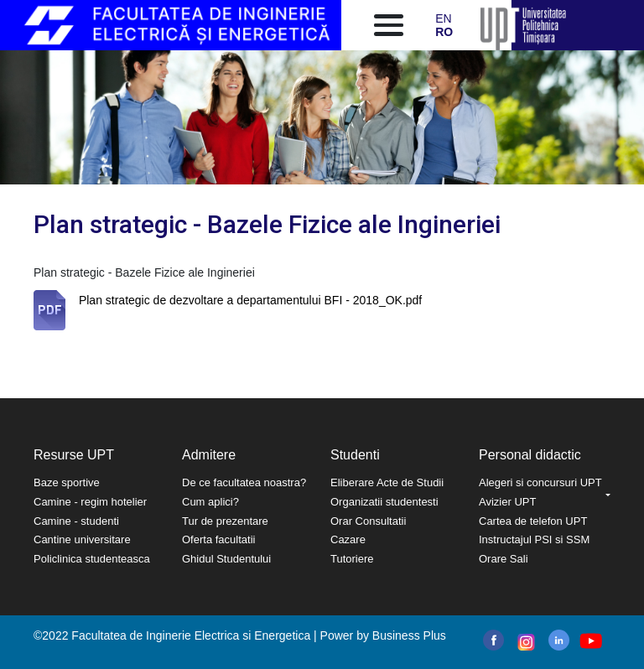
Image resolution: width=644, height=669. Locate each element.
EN (443, 18)
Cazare (348, 539)
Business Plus (409, 635)
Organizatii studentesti (384, 502)
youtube (590, 641)
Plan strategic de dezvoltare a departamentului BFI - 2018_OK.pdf (250, 300)
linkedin (559, 640)
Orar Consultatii (368, 521)
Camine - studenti (76, 521)
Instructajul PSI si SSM (534, 539)
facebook (493, 640)
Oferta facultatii (218, 539)
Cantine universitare (82, 539)
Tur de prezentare (225, 521)
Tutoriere (352, 559)
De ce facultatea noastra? (244, 482)
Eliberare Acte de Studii (387, 482)
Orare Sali (504, 559)
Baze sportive (67, 482)
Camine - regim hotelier (90, 502)
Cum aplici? (210, 502)
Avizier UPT (507, 502)
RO (444, 32)
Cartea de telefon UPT (533, 521)
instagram (525, 642)
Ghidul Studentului (226, 559)
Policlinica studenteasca (92, 559)
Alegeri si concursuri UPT (540, 482)
